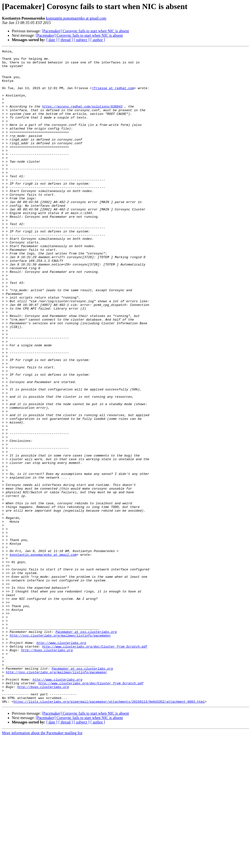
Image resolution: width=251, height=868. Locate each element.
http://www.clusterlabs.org (61, 762)
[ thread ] (66, 40)
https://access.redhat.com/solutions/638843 (82, 118)
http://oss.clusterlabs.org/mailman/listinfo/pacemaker (60, 753)
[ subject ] (82, 40)
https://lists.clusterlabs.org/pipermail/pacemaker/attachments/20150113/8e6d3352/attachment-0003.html (109, 832)
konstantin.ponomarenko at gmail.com (76, 18)
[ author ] (98, 40)
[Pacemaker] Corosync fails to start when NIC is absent (85, 31)
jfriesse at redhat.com (113, 96)
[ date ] (52, 40)
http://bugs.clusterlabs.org (47, 771)
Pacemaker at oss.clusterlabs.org (86, 748)
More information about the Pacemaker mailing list (42, 864)
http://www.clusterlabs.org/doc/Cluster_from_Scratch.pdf (95, 766)
